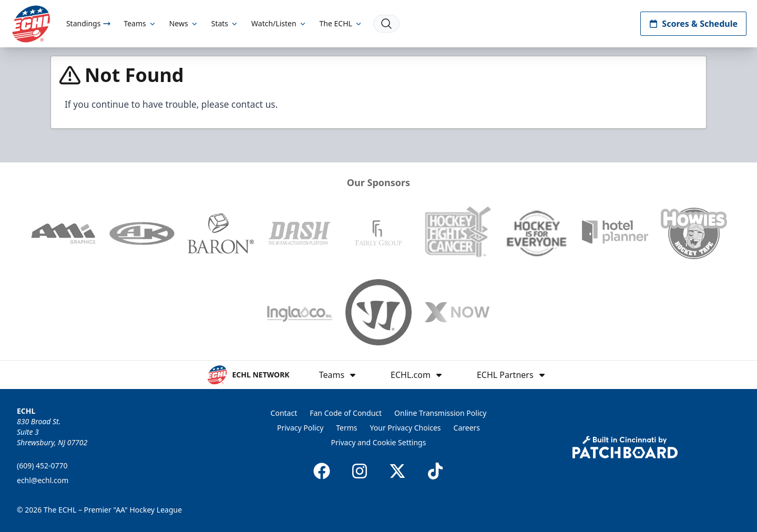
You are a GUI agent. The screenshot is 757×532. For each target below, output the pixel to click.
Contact (284, 413)
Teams (140, 23)
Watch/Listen (279, 23)
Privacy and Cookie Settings (379, 442)
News (184, 23)
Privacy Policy (300, 428)
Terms (346, 428)
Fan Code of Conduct (346, 413)
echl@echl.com (43, 480)
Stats (225, 23)
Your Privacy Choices (406, 428)
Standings (89, 23)
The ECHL (341, 23)
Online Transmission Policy (440, 413)
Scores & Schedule (693, 24)
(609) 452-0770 (42, 465)
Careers (467, 428)
